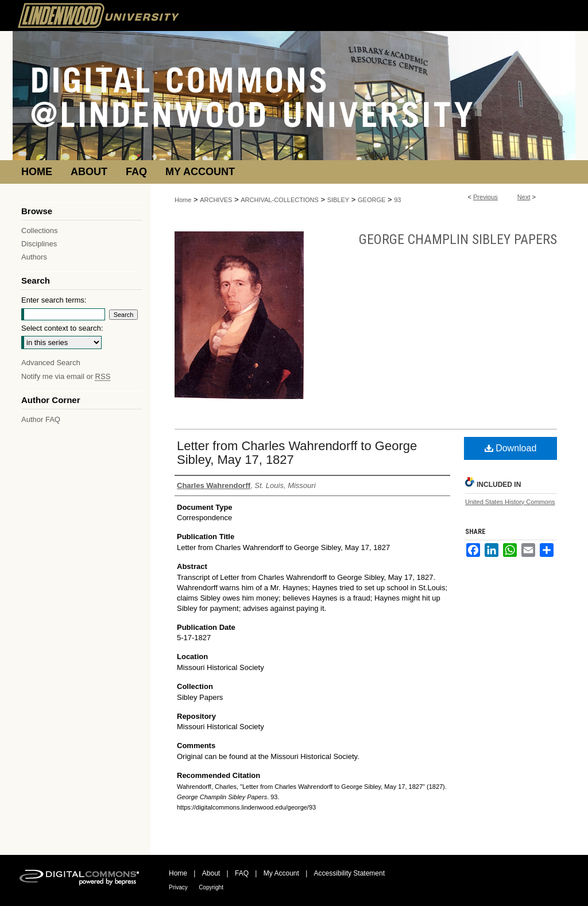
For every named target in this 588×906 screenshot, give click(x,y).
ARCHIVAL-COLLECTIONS (280, 200)
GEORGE (372, 200)
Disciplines (39, 244)
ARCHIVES (216, 200)
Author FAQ (41, 419)
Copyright (211, 887)
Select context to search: (62, 328)
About (211, 873)
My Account (281, 873)
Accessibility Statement (349, 873)
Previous (486, 197)
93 (397, 200)
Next (524, 197)
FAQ (242, 873)
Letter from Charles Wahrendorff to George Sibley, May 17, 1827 (297, 453)
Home (183, 200)
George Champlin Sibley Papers (458, 239)
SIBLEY (339, 200)
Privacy (178, 887)
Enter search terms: (54, 300)
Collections (40, 231)
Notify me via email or (66, 376)
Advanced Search (51, 363)
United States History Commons (510, 502)
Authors (34, 257)
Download (511, 448)
